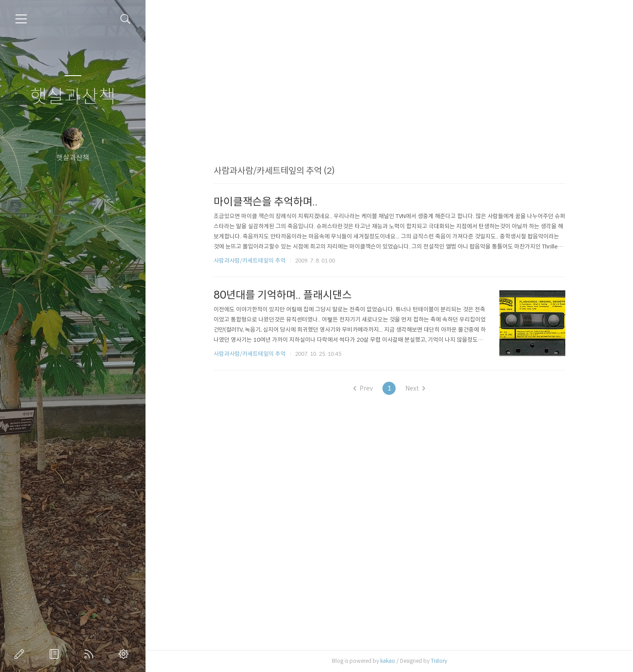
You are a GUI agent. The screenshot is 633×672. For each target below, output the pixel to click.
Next (415, 388)
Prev (363, 388)
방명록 (56, 654)
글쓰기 (21, 654)
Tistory (439, 661)
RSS (91, 654)
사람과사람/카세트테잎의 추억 (250, 261)
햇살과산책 (73, 97)
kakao (388, 661)
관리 (125, 654)
